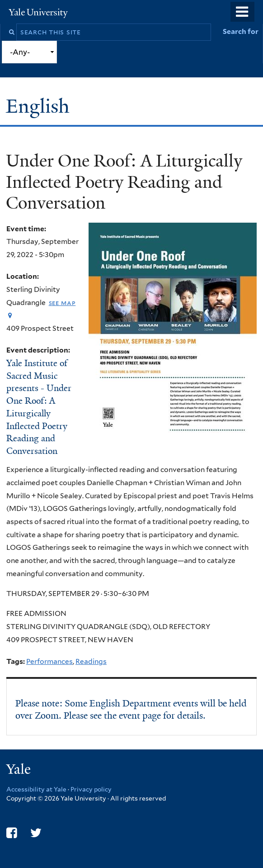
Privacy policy (91, 789)
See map (62, 303)
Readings (91, 661)
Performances (49, 661)
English (40, 106)
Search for (241, 31)
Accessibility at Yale (36, 789)
